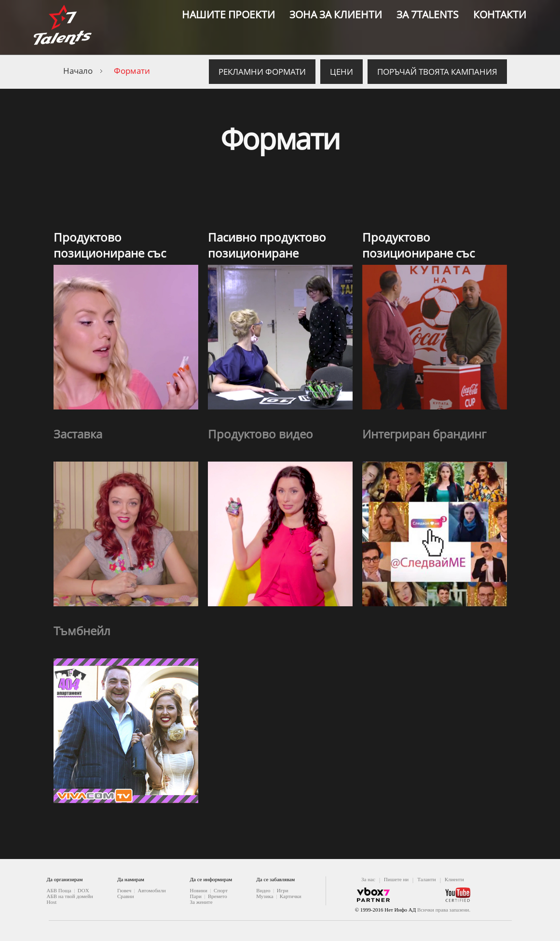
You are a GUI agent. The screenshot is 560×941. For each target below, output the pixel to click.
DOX (83, 890)
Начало (78, 71)
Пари (196, 896)
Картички (291, 896)
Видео (263, 890)
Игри (283, 890)
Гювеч (124, 890)
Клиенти (454, 879)
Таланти (426, 879)
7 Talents (63, 28)
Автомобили (151, 890)
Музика (265, 896)
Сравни (126, 896)
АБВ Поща (59, 890)
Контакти (500, 15)
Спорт (221, 890)
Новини (199, 890)
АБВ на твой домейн (70, 896)
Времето (218, 896)
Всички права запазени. (444, 910)
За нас (368, 879)
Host (52, 902)
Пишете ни (396, 879)
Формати (132, 71)
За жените (201, 902)
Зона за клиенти (336, 15)
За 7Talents (428, 15)
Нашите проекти (228, 15)
